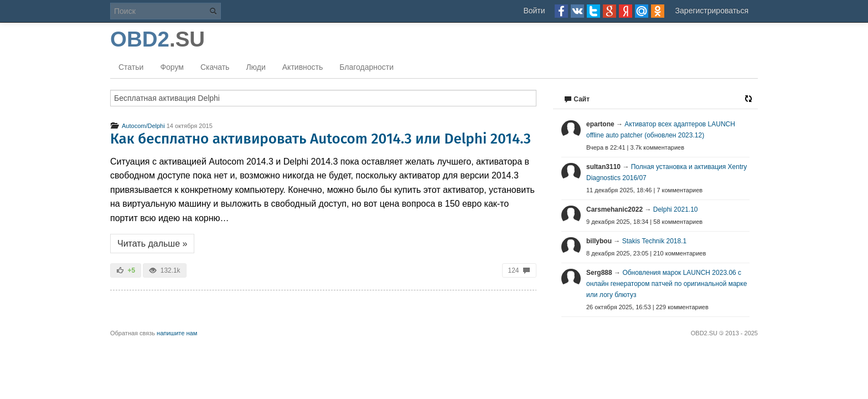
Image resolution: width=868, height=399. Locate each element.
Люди (255, 67)
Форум (172, 67)
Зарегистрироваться (712, 11)
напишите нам (177, 333)
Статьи (131, 67)
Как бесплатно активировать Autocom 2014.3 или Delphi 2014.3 (321, 139)
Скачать (215, 67)
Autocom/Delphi (138, 126)
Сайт (577, 99)
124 (519, 270)
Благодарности (366, 67)
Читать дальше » (152, 244)
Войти (534, 11)
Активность (303, 67)
